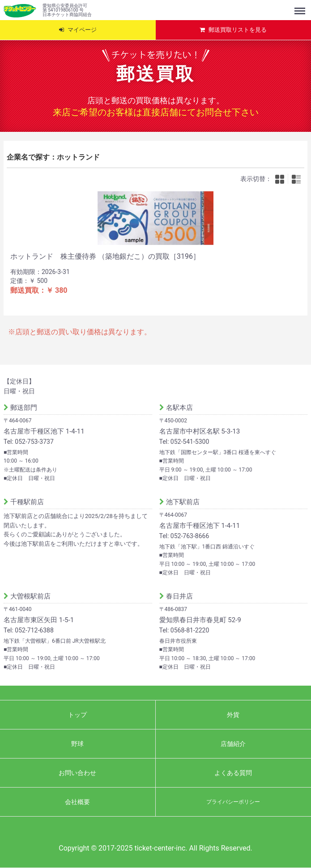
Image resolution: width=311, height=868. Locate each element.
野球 (77, 744)
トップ (77, 715)
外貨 (233, 715)
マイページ (82, 30)
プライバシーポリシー (233, 802)
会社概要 (77, 802)
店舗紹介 (233, 744)
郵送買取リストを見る (238, 30)
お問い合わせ (77, 773)
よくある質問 (233, 773)
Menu (301, 7)
